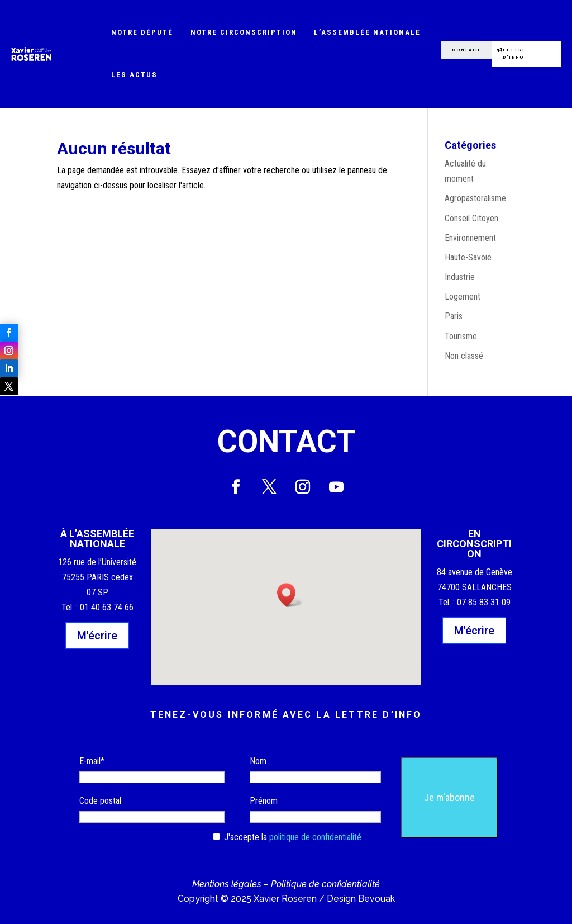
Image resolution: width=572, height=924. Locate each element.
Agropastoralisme (475, 198)
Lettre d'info (515, 54)
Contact (465, 50)
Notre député (142, 32)
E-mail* (92, 761)
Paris (454, 316)
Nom (258, 761)
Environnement (470, 238)
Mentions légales (227, 884)
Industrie (460, 277)
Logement (463, 297)
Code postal (100, 801)
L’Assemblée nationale (367, 32)
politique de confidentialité (315, 837)
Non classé (464, 356)
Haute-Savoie (468, 257)
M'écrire (97, 636)
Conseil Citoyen (471, 218)
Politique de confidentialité (325, 884)
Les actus (134, 75)
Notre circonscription (244, 32)
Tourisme (461, 336)
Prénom (264, 801)
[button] (290, 595)
